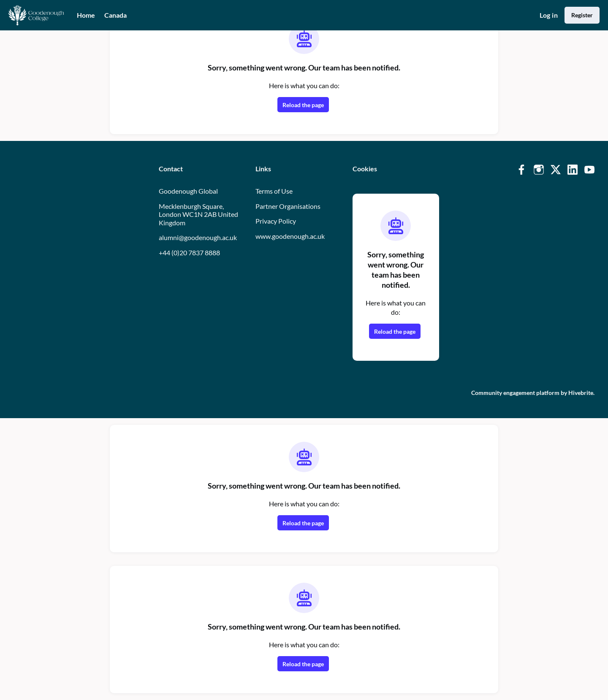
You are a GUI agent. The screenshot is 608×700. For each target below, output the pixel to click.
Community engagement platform (515, 393)
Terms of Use (274, 191)
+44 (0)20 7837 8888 (189, 253)
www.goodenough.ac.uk (290, 236)
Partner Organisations (288, 206)
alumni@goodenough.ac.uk (198, 237)
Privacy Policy (276, 221)
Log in (549, 15)
